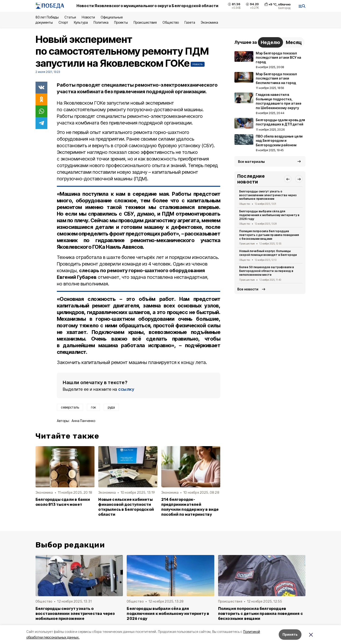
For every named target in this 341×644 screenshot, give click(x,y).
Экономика (209, 22)
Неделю (270, 42)
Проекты (121, 22)
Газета (190, 22)
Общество (170, 22)
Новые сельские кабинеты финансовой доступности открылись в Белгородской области (126, 507)
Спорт (63, 22)
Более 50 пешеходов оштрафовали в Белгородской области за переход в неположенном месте (267, 271)
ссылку (126, 389)
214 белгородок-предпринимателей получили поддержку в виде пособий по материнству (190, 507)
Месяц (294, 42)
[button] (288, 179)
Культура (81, 22)
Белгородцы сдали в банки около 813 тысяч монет (63, 502)
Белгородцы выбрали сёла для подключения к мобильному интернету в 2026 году (269, 215)
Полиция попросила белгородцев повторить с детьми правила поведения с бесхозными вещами (269, 235)
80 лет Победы (47, 17)
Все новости (248, 289)
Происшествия (145, 22)
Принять (290, 634)
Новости (88, 17)
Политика (101, 22)
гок (93, 407)
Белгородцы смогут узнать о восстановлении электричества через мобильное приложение (268, 195)
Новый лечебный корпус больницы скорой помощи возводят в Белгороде (268, 253)
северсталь (70, 407)
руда (111, 407)
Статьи (70, 17)
